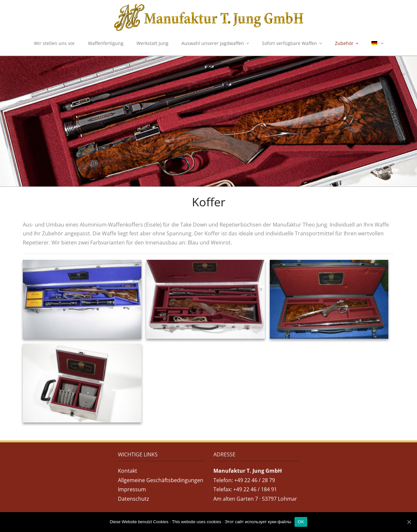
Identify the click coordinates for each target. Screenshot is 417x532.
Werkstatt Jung (152, 43)
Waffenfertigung (106, 43)
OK (301, 522)
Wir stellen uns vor (54, 43)
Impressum (132, 489)
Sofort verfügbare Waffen (289, 43)
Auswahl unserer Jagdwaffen (213, 43)
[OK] (409, 522)
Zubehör (344, 43)
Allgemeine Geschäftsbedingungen (161, 480)
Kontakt (128, 471)
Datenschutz (134, 499)
